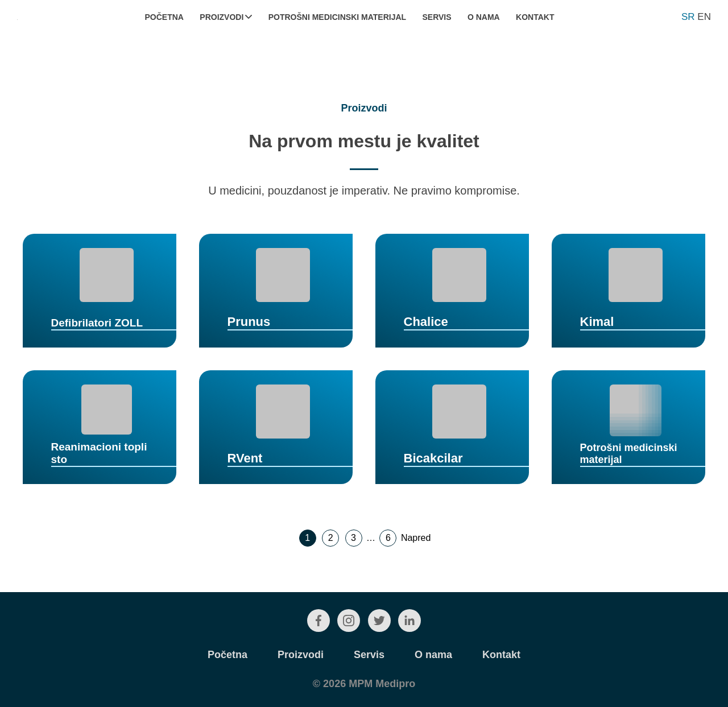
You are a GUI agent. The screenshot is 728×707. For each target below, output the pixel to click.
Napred (416, 538)
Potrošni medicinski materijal (337, 17)
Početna (164, 17)
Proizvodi (226, 17)
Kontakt (535, 17)
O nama (484, 17)
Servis (437, 17)
